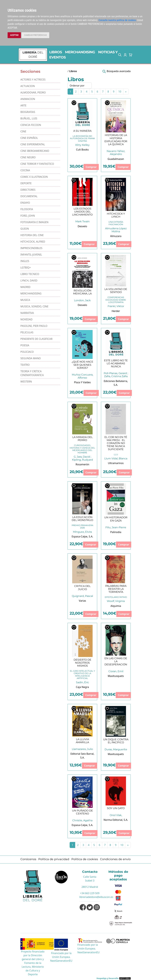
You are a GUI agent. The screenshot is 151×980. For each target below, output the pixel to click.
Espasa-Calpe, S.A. (82, 536)
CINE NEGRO (28, 157)
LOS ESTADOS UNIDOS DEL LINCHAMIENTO (82, 212)
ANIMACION (28, 99)
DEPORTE (26, 183)
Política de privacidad (54, 859)
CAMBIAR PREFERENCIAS (35, 35)
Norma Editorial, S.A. (116, 820)
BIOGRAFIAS (28, 112)
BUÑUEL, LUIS (29, 118)
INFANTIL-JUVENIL (31, 255)
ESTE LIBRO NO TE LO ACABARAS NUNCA (116, 363)
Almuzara (116, 236)
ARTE (23, 105)
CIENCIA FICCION (31, 125)
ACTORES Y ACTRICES (33, 80)
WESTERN (26, 382)
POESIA (25, 345)
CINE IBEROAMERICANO (35, 151)
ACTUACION (28, 86)
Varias (82, 601)
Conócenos (28, 859)
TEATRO (25, 365)
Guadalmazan (116, 159)
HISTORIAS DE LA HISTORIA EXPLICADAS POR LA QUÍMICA (116, 140)
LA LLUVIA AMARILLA (82, 741)
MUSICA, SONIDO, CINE (34, 306)
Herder (116, 311)
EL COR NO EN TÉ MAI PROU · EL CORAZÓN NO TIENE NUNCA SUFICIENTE (116, 443)
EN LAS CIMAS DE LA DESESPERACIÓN (116, 661)
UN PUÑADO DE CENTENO (82, 812)
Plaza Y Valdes (82, 382)
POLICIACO (27, 352)
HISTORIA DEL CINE (32, 235)
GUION (25, 229)
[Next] (126, 92)
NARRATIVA (27, 313)
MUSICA (25, 300)
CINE (23, 131)
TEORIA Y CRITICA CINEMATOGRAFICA (32, 373)
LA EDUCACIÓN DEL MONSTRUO (82, 519)
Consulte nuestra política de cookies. (118, 20)
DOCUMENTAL (29, 196)
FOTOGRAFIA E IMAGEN (34, 222)
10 (120, 92)
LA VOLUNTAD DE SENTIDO (116, 291)
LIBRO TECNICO (30, 274)
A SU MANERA (82, 131)
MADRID (25, 287)
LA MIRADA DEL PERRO (82, 439)
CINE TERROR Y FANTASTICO (37, 164)
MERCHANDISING (80, 52)
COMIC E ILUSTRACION (34, 177)
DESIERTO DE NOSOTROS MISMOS (82, 663)
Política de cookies (85, 859)
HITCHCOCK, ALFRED (33, 242)
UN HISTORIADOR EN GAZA (116, 519)
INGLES (25, 261)
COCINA (25, 170)
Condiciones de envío (115, 859)
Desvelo (82, 226)
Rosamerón (82, 464)
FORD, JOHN (28, 216)
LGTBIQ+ (26, 268)
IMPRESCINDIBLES (31, 248)
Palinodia (116, 532)
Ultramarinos (116, 463)
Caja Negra (82, 687)
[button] (120, 55)
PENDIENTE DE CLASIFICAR (36, 339)
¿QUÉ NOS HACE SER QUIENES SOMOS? (82, 365)
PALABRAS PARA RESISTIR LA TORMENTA (116, 589)
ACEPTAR (14, 35)
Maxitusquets (116, 676)
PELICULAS (27, 332)
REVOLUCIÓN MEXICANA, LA (82, 292)
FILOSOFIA (27, 209)
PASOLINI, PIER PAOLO (34, 326)
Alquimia (116, 606)
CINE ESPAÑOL (29, 138)
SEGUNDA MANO (31, 358)
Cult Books (82, 150)
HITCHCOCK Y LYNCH (116, 215)
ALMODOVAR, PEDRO (33, 92)
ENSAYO (25, 203)
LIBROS (56, 52)
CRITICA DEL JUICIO (82, 588)
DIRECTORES (28, 190)
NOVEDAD (26, 319)
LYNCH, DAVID (29, 280)
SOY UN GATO (116, 808)
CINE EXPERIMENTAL (33, 144)
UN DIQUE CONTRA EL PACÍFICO (116, 741)
